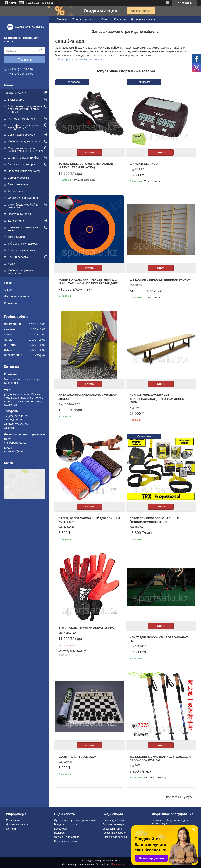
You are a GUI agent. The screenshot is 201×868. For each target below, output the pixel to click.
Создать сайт (33, 3)
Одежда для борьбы (115, 837)
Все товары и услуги (179, 797)
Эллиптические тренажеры (25, 171)
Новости (10, 283)
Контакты (10, 303)
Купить (89, 152)
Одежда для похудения (23, 198)
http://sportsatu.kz (15, 443)
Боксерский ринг (112, 829)
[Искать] (41, 51)
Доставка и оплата (17, 296)
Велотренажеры (18, 184)
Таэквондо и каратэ (114, 833)
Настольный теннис (66, 841)
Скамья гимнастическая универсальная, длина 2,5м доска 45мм (157, 399)
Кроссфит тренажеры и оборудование (23, 127)
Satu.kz (117, 861)
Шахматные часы (144, 164)
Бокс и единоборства (21, 135)
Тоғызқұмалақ (17, 237)
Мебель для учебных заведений (21, 272)
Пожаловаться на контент (125, 864)
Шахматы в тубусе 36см (77, 757)
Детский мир (16, 221)
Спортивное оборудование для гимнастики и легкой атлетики (25, 109)
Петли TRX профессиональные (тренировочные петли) (154, 520)
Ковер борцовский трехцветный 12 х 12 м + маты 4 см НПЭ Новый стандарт (88, 281)
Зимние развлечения (21, 250)
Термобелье (16, 191)
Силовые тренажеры (21, 164)
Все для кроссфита (66, 824)
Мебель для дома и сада (24, 141)
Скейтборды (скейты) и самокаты (23, 206)
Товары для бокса (113, 820)
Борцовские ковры (113, 824)
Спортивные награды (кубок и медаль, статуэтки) (25, 149)
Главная (62, 19)
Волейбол (60, 833)
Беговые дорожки (19, 178)
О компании (13, 820)
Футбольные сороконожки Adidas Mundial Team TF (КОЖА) (86, 166)
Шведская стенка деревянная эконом (160, 280)
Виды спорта (16, 100)
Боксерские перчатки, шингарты (80, 59)
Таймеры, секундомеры (23, 244)
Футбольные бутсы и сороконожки (75, 820)
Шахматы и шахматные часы (23, 229)
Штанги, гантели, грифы (23, 158)
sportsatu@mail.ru (15, 451)
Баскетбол (61, 829)
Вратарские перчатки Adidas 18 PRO (86, 628)
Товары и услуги (15, 93)
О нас (8, 289)
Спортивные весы (19, 214)
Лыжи (11, 264)
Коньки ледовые (18, 257)
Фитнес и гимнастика (21, 119)
